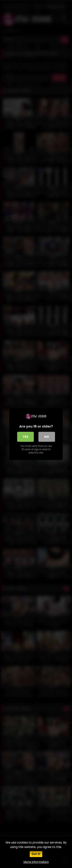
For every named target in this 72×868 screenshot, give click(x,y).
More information (36, 862)
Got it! (36, 854)
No (47, 437)
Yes (25, 437)
